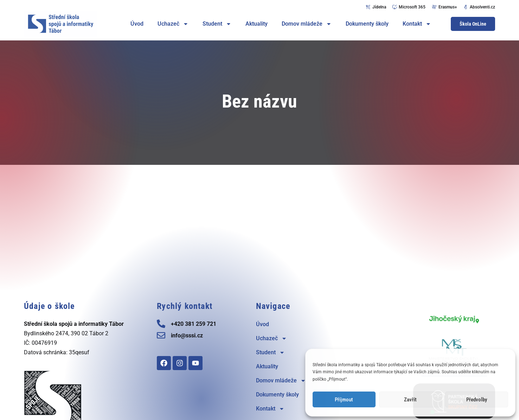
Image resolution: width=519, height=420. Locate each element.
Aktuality (257, 24)
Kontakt (417, 24)
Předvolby (477, 400)
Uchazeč (173, 24)
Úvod (137, 24)
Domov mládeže (307, 24)
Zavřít (410, 400)
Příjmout (344, 400)
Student (217, 24)
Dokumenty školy (367, 24)
